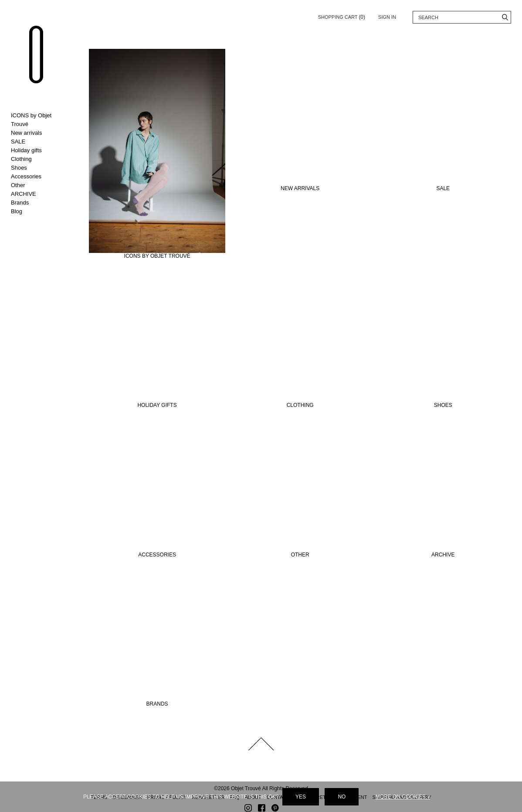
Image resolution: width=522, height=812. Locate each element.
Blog (17, 211)
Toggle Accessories (39, 177)
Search (505, 17)
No (342, 797)
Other (18, 185)
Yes (301, 797)
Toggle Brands (39, 203)
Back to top (261, 740)
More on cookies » (403, 797)
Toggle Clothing (39, 159)
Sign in (387, 17)
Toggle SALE (39, 142)
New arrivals (27, 133)
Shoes (19, 168)
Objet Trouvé (37, 56)
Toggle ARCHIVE (39, 194)
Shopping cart (342, 15)
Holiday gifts (26, 150)
